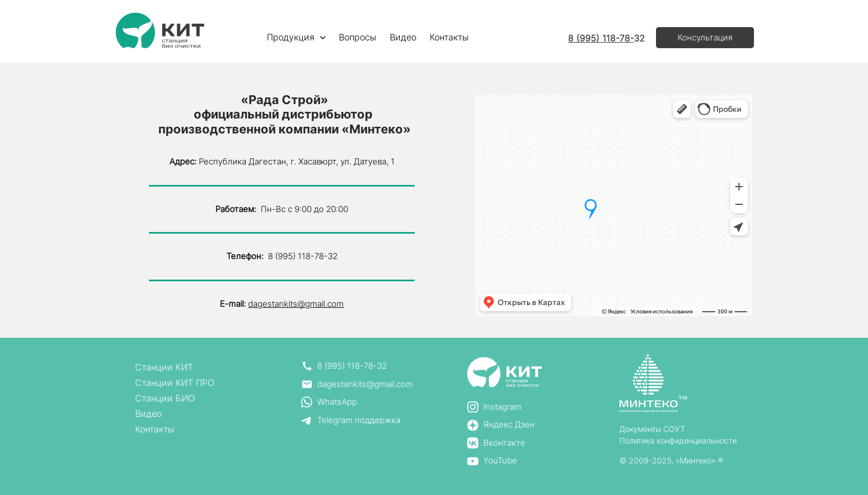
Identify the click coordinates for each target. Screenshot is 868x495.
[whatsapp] (357, 402)
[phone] (357, 366)
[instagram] (501, 407)
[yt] (501, 461)
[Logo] (160, 30)
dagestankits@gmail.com (296, 304)
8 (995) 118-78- (601, 38)
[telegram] (357, 421)
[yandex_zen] (501, 425)
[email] (357, 385)
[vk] (501, 443)
